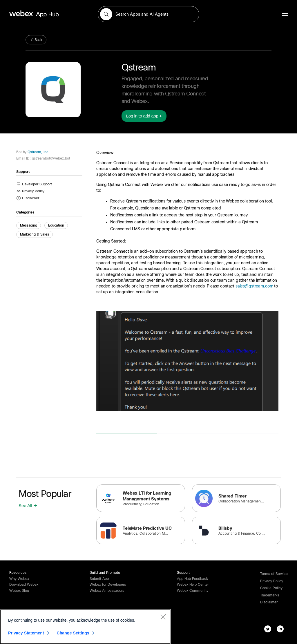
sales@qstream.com (254, 286)
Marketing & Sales (35, 234)
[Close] (163, 617)
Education (56, 225)
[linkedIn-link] (281, 630)
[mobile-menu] (285, 15)
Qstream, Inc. (38, 152)
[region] (85, 627)
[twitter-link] (269, 630)
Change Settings (73, 633)
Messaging (29, 225)
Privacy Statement (26, 633)
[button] (106, 14)
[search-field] (148, 14)
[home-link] (45, 14)
